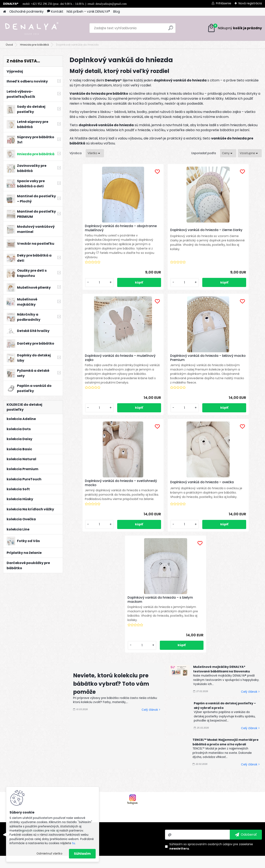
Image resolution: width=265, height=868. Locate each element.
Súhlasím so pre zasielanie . (211, 743)
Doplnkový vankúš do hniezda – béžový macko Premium (99, 362)
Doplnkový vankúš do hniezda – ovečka (228, 365)
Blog (117, 12)
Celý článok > (151, 606)
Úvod (9, 45)
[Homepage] (5, 12)
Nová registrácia (250, 3)
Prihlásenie (224, 3)
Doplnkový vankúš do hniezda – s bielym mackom (165, 492)
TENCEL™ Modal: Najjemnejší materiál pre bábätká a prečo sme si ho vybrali (226, 639)
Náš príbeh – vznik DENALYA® (88, 12)
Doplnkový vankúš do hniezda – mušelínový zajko (228, 228)
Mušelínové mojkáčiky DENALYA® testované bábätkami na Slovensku (222, 566)
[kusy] (84, 287)
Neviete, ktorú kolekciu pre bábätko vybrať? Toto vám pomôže (111, 580)
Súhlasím (82, 854)
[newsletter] (246, 731)
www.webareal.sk (149, 864)
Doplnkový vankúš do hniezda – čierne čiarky (164, 231)
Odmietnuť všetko (49, 854)
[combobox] (228, 153)
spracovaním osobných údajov (210, 741)
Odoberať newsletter (52, 735)
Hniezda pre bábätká (34, 45)
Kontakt (55, 12)
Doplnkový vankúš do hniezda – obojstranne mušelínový (99, 228)
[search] (171, 30)
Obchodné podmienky (26, 12)
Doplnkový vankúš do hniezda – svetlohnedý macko (164, 364)
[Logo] (32, 28)
